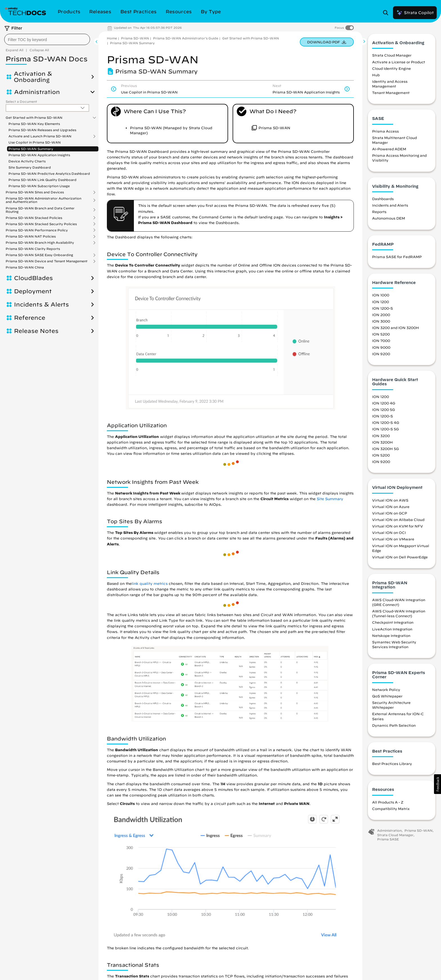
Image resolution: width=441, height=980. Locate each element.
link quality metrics (150, 584)
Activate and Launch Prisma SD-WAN (40, 136)
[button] (437, 784)
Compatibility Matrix (391, 809)
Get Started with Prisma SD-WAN (34, 118)
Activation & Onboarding (33, 77)
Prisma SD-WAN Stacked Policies (34, 218)
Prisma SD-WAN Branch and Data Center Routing (40, 210)
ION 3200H (382, 442)
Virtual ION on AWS (390, 500)
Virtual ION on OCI (389, 532)
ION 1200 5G (383, 410)
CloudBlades (33, 278)
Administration (37, 92)
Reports (379, 212)
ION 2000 (381, 315)
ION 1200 (381, 302)
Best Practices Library (392, 764)
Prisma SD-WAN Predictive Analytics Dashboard (49, 174)
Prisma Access (385, 131)
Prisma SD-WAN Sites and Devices (35, 192)
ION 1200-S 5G (385, 429)
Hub (376, 75)
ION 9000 (381, 347)
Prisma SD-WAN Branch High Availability (40, 243)
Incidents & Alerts (41, 305)
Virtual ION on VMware (393, 539)
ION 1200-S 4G (386, 422)
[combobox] (47, 39)
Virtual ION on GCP (390, 513)
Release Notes (36, 331)
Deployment (33, 291)
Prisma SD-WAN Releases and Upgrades (42, 130)
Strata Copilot (415, 13)
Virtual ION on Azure (391, 507)
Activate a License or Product (399, 62)
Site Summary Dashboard (30, 167)
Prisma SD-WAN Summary (31, 149)
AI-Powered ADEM (389, 149)
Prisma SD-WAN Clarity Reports (33, 249)
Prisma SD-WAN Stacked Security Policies (41, 224)
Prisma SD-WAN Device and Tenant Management (47, 261)
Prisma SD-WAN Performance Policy (37, 230)
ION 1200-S (382, 308)
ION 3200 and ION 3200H (396, 328)
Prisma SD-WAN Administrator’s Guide (186, 38)
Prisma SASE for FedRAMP (397, 257)
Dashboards (383, 199)
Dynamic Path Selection (394, 725)
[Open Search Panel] (387, 13)
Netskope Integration (391, 636)
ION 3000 (381, 321)
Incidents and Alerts (390, 205)
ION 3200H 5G (385, 449)
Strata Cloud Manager (392, 55)
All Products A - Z (388, 802)
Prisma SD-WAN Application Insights (39, 155)
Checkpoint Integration (393, 622)
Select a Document (21, 101)
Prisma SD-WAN (135, 38)
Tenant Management (391, 93)
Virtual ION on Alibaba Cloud (398, 520)
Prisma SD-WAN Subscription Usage (39, 186)
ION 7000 (381, 341)
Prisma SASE (388, 839)
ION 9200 (381, 354)
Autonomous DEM (389, 218)
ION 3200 (381, 436)
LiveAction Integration (392, 629)
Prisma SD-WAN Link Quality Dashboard (42, 180)
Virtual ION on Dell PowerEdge (400, 557)
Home (112, 38)
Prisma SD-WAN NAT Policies (31, 236)
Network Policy (386, 690)
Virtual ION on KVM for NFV (398, 526)
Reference (30, 318)
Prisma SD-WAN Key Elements (34, 124)
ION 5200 (381, 334)
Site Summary (330, 499)
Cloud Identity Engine (391, 68)
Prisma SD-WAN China (25, 267)
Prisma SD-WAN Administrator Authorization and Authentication (43, 200)
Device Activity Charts (27, 161)
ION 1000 (381, 295)
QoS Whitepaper (387, 696)
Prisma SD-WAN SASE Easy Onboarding (39, 255)
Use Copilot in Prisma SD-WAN (35, 142)
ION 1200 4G (384, 403)
